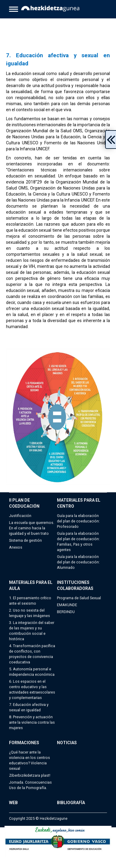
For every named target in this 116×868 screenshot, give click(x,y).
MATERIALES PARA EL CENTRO (79, 503)
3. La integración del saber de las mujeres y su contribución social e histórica (32, 631)
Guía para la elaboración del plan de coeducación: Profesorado (78, 521)
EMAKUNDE (67, 605)
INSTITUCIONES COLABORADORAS (75, 585)
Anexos (16, 547)
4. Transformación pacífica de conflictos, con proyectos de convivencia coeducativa (32, 654)
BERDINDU (66, 612)
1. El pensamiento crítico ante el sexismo (30, 601)
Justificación (20, 516)
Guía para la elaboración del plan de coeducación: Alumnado (78, 562)
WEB (13, 803)
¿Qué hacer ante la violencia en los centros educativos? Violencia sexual (30, 760)
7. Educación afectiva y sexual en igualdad (29, 707)
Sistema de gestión (25, 540)
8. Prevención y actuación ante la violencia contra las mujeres (32, 722)
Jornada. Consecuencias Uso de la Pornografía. (30, 785)
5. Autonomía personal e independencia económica (32, 672)
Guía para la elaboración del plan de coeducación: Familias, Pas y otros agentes (78, 542)
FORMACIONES (24, 743)
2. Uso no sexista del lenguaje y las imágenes (30, 613)
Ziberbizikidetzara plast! (30, 775)
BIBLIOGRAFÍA (71, 803)
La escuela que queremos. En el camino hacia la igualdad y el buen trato (32, 528)
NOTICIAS (67, 743)
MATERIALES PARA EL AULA (31, 585)
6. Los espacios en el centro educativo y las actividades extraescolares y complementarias (32, 689)
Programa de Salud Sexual (79, 598)
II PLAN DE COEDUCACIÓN (24, 503)
